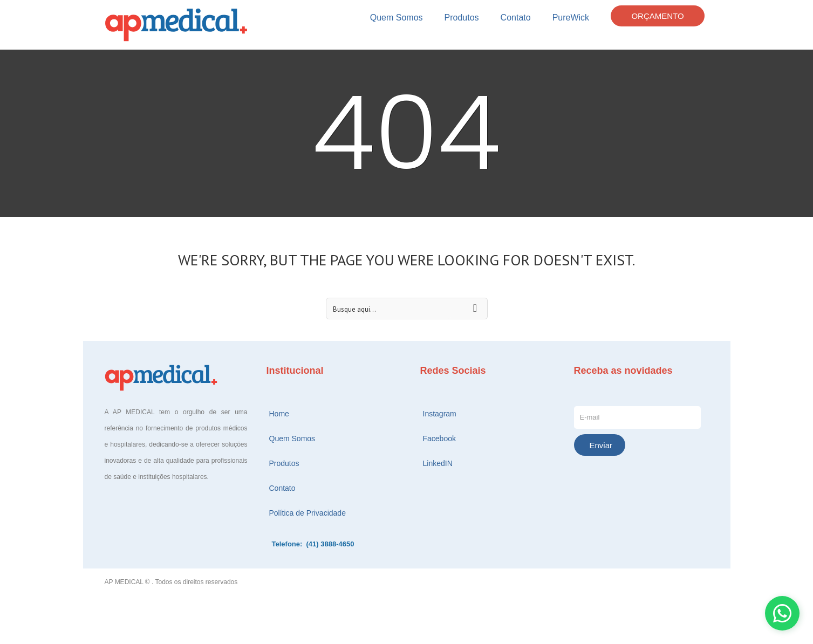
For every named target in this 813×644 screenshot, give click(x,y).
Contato (516, 18)
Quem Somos (397, 18)
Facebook (439, 439)
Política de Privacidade (308, 513)
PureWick (571, 18)
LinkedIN (438, 463)
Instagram (440, 414)
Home (279, 414)
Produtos (462, 18)
